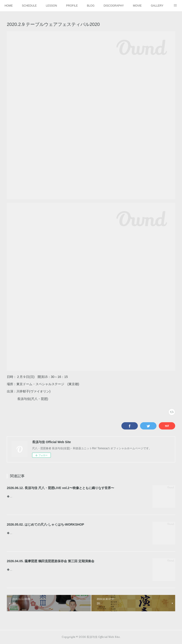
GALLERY (157, 6)
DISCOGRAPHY (114, 6)
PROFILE (72, 6)
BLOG (91, 6)
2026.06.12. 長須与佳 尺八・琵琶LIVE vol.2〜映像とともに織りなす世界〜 (60, 488)
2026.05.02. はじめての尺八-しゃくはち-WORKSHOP (45, 524)
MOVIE (137, 6)
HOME (9, 6)
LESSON (51, 6)
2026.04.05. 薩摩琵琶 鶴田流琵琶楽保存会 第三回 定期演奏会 (51, 561)
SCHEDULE (29, 6)
